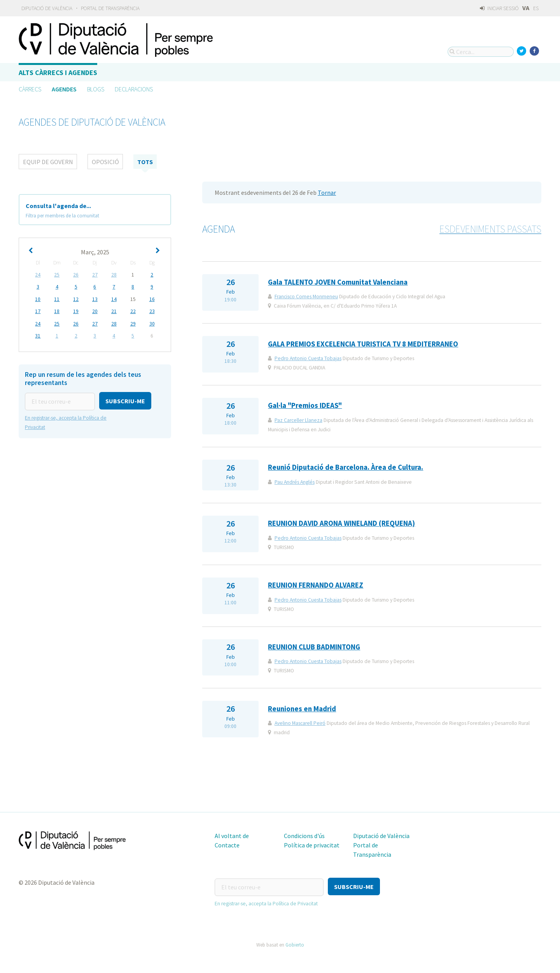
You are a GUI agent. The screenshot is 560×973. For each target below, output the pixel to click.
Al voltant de (232, 836)
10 (38, 299)
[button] (125, 400)
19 (76, 311)
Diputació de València (47, 8)
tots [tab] (145, 162)
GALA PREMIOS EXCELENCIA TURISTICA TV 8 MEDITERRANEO (363, 344)
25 (57, 275)
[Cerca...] (481, 52)
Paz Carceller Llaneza (298, 420)
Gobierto (295, 943)
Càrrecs (30, 89)
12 (76, 299)
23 (152, 311)
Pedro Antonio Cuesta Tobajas (308, 358)
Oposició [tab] (105, 162)
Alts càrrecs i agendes (58, 73)
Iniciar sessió (499, 8)
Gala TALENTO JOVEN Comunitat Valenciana (338, 282)
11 (57, 299)
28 (114, 275)
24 (38, 275)
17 (38, 311)
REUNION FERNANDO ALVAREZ (316, 585)
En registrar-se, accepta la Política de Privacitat (266, 902)
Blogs (96, 89)
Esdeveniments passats (490, 229)
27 (95, 275)
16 (152, 299)
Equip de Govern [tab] (48, 162)
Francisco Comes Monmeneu (306, 297)
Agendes (64, 89)
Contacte (227, 845)
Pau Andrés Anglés (295, 482)
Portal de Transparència (110, 8)
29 (133, 323)
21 (114, 311)
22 (133, 311)
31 (38, 335)
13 (95, 299)
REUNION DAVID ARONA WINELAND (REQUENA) (341, 523)
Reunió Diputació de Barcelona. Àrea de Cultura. (346, 467)
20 (95, 311)
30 (152, 323)
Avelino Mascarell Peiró (300, 723)
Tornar (327, 192)
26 (76, 275)
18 (57, 311)
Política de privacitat (312, 845)
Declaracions (134, 89)
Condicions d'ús (304, 836)
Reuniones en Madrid (302, 709)
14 (114, 299)
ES (536, 8)
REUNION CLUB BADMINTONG (314, 647)
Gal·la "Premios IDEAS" (305, 405)
